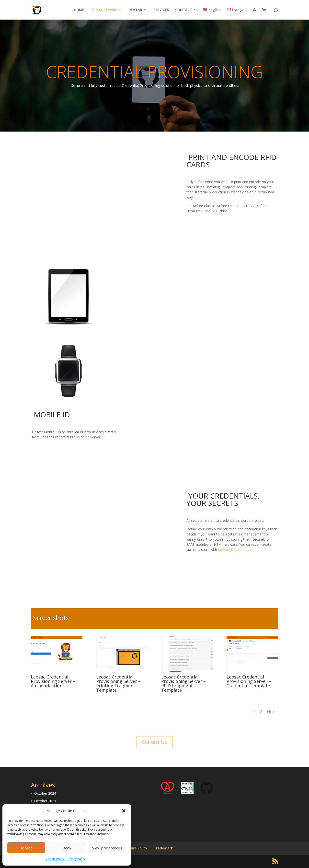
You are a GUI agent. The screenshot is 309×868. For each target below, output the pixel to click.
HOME (79, 10)
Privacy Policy (76, 859)
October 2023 (45, 801)
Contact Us (154, 742)
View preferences (107, 848)
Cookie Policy (55, 859)
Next (271, 712)
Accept (26, 848)
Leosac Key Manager (235, 550)
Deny (67, 848)
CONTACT (184, 10)
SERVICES (161, 10)
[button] (124, 811)
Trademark (163, 848)
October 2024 (45, 793)
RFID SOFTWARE (104, 10)
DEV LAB (135, 10)
